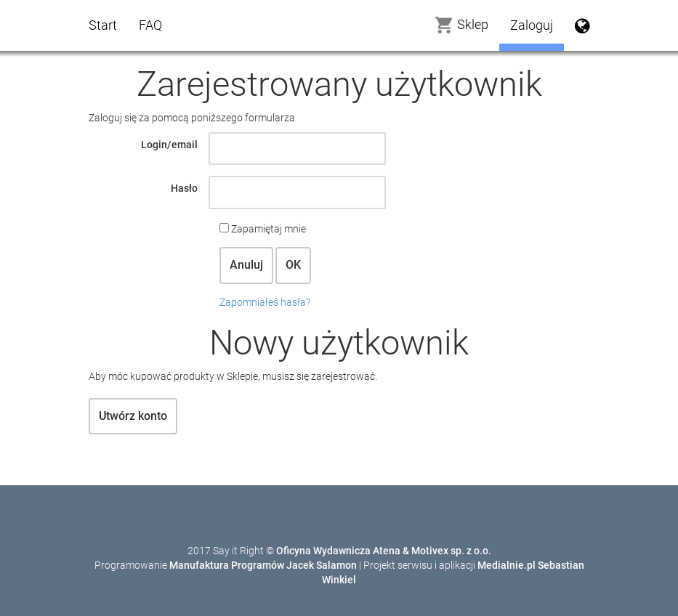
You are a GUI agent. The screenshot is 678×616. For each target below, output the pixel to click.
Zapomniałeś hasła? (265, 302)
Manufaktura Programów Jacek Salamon (263, 565)
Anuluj (246, 265)
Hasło (184, 188)
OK (293, 265)
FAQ (150, 25)
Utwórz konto (133, 416)
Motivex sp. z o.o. (451, 551)
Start (103, 25)
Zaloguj (532, 25)
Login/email (169, 145)
